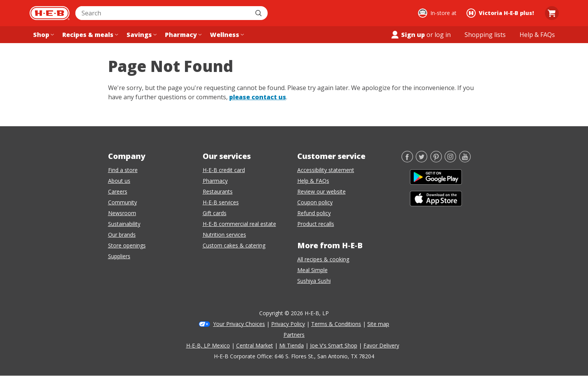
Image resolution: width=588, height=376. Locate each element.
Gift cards (215, 213)
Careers (118, 191)
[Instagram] (450, 160)
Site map (378, 324)
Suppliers (119, 256)
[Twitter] (421, 160)
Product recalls (316, 224)
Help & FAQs (313, 181)
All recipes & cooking (323, 259)
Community (122, 202)
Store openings (127, 245)
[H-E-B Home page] (50, 13)
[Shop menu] (43, 35)
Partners (294, 335)
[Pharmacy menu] (182, 35)
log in (443, 35)
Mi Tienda (292, 345)
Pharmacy (215, 181)
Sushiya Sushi (314, 281)
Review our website (321, 191)
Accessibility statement (326, 170)
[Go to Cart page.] (552, 13)
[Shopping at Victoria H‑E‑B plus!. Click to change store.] (501, 13)
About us (119, 181)
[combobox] (163, 13)
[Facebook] (407, 160)
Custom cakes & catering (234, 245)
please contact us (258, 97)
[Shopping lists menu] (485, 35)
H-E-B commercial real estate (239, 224)
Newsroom (122, 213)
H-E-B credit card (224, 170)
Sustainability (124, 224)
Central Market (255, 345)
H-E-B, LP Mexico (208, 345)
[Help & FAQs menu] (537, 35)
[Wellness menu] (226, 35)
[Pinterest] (436, 160)
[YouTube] (465, 160)
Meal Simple (312, 270)
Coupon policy (315, 202)
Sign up (408, 35)
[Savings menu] (141, 35)
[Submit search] (259, 13)
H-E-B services (221, 202)
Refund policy (314, 213)
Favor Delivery (381, 345)
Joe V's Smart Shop (334, 345)
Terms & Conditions (336, 324)
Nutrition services (224, 235)
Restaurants (218, 191)
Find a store (123, 170)
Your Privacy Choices (239, 324)
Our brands (122, 235)
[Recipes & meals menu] (89, 35)
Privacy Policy (288, 324)
